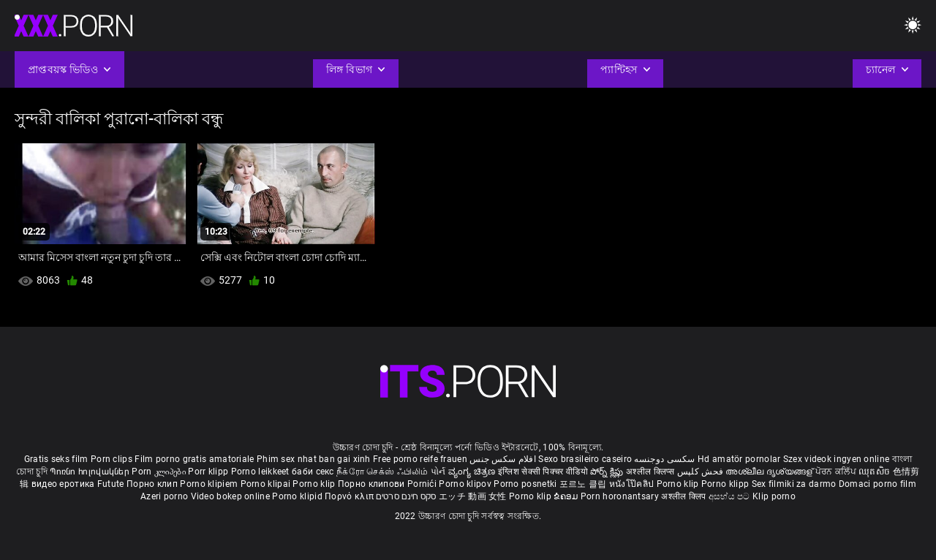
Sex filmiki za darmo (794, 484)
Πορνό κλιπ (350, 496)
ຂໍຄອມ (567, 496)
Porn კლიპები (160, 472)
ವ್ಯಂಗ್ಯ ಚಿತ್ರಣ (473, 472)
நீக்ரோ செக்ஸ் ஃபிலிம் (382, 472)
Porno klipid (298, 496)
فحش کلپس (702, 472)
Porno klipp (726, 484)
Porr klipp (209, 472)
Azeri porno (166, 496)
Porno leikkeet (262, 472)
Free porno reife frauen (420, 459)
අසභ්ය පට (731, 496)
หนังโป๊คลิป (633, 484)
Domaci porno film (877, 484)
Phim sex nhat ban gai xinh (314, 459)
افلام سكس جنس (503, 459)
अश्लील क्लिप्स (652, 472)
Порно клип (153, 484)
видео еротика (63, 484)
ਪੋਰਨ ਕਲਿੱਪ (837, 472)
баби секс (313, 472)
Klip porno (774, 496)
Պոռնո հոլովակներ (91, 472)
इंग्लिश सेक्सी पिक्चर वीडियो (543, 472)
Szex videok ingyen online (837, 459)
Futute (111, 484)
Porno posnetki (526, 484)
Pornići (423, 484)
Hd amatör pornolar (739, 459)
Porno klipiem (210, 484)
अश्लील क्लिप (684, 496)
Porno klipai (267, 484)
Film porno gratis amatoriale (194, 459)
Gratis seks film (56, 459)
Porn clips (113, 459)
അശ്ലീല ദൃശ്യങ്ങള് (770, 472)
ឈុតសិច (876, 472)
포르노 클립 (584, 484)
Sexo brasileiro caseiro (585, 459)
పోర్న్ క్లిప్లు (608, 472)
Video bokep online (230, 496)
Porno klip (315, 484)
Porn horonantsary (621, 496)
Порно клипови (373, 484)
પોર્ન (438, 472)
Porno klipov (466, 484)
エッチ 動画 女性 (473, 496)
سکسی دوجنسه (664, 459)
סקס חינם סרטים (406, 496)
